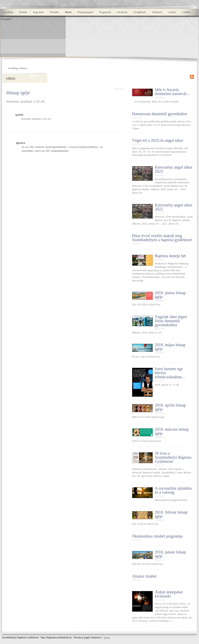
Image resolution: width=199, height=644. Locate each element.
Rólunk (23, 12)
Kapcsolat (38, 12)
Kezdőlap (8, 12)
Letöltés (186, 12)
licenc (107, 637)
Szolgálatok (140, 12)
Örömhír (54, 12)
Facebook (122, 12)
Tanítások (157, 12)
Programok (105, 12)
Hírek (68, 12)
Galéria (172, 12)
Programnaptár (85, 12)
